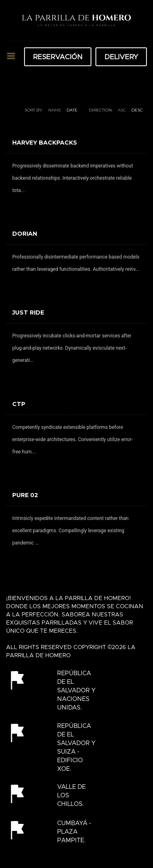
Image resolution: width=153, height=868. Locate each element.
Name (55, 110)
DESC (137, 110)
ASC (122, 110)
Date (72, 110)
